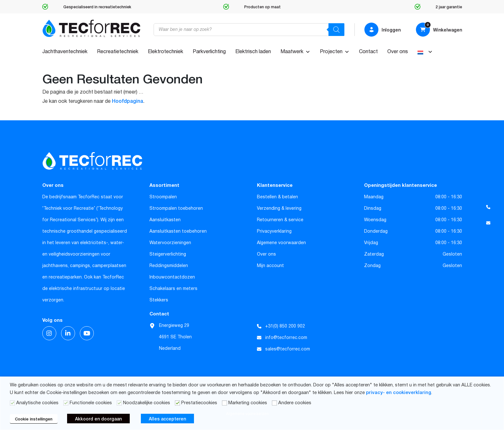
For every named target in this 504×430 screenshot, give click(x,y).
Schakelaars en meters (173, 289)
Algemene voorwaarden (281, 243)
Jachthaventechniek (65, 52)
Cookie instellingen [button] (34, 419)
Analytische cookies (37, 403)
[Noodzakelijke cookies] (119, 403)
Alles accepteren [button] (167, 419)
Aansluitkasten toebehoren (178, 231)
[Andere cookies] (274, 403)
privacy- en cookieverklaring (399, 392)
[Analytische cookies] (12, 403)
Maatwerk (295, 52)
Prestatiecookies (199, 403)
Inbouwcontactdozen (172, 277)
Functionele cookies (91, 403)
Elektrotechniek (166, 52)
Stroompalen (163, 197)
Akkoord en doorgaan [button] (98, 419)
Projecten (335, 52)
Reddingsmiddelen (169, 266)
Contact (368, 52)
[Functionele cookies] (66, 403)
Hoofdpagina (128, 101)
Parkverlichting (209, 52)
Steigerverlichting (168, 254)
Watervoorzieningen (170, 243)
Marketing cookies (248, 403)
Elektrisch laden (253, 52)
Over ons (398, 52)
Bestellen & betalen (277, 197)
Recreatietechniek (118, 52)
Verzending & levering (279, 208)
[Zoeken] (336, 30)
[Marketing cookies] (224, 403)
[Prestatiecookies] (177, 403)
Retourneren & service (280, 220)
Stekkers (159, 300)
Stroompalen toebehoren (176, 208)
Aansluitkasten (165, 220)
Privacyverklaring (274, 231)
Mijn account (270, 266)
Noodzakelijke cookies (147, 403)
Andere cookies (295, 403)
